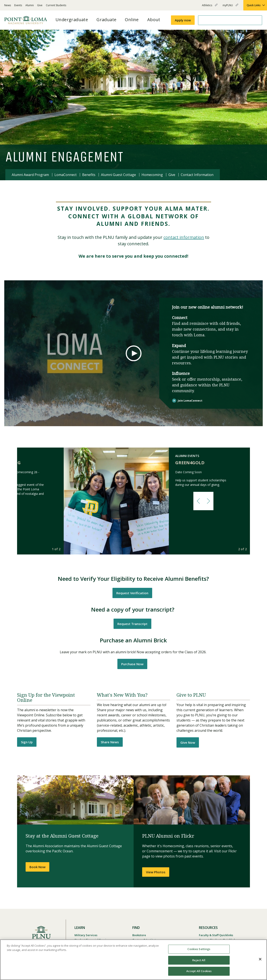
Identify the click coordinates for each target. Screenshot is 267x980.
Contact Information (197, 175)
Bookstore (139, 935)
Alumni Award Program (30, 175)
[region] (133, 960)
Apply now (183, 20)
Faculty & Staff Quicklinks (216, 935)
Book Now (37, 867)
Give (40, 5)
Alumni (30, 5)
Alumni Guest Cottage (118, 175)
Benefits (89, 175)
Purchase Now (132, 664)
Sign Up (27, 742)
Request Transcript (132, 624)
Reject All (199, 960)
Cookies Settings (199, 949)
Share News (110, 742)
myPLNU (230, 7)
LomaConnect (66, 175)
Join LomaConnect (190, 400)
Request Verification (132, 593)
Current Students (56, 5)
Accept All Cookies (199, 971)
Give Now (188, 742)
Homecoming (152, 175)
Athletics (210, 7)
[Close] (260, 959)
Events (18, 5)
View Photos (156, 872)
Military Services (86, 935)
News (8, 5)
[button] (198, 501)
